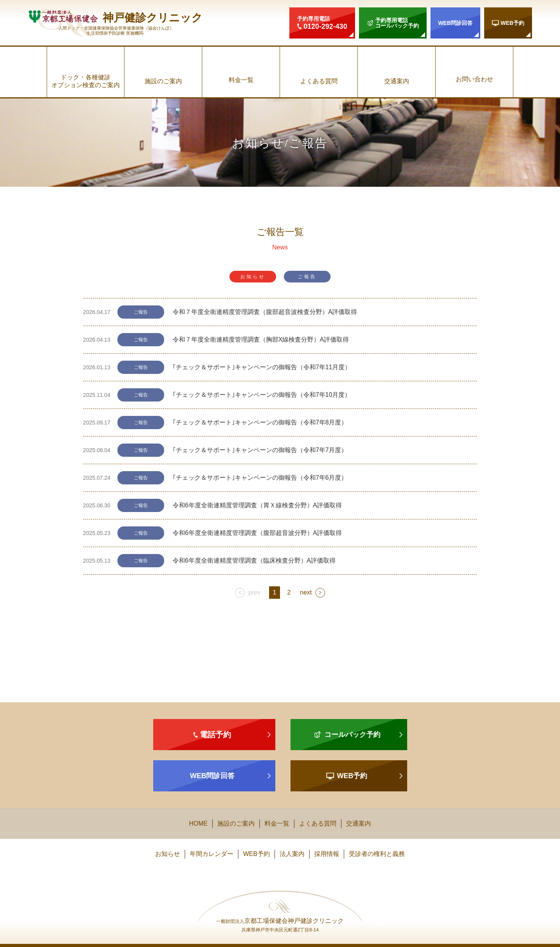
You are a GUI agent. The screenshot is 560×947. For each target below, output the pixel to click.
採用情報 (327, 854)
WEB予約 (256, 854)
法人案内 (292, 854)
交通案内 (397, 81)
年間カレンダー (212, 854)
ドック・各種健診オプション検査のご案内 (86, 81)
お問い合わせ (474, 79)
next (306, 592)
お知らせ (253, 277)
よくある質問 (319, 81)
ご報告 (307, 277)
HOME (198, 823)
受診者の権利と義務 (377, 854)
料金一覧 (241, 80)
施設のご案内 (163, 81)
